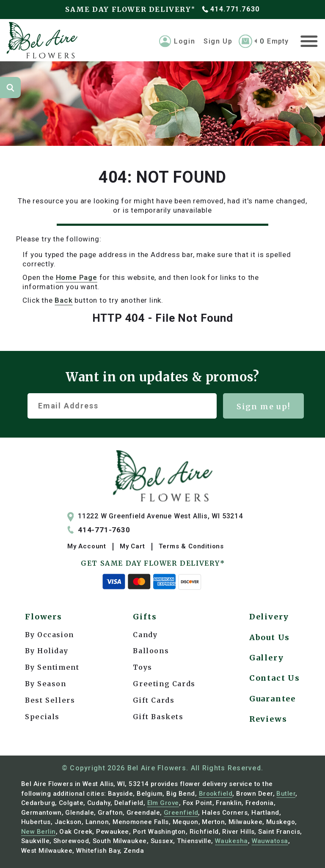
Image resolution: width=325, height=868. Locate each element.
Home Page (77, 277)
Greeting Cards (164, 684)
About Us (270, 637)
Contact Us (275, 678)
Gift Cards (154, 700)
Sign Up (218, 41)
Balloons (151, 651)
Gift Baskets (158, 717)
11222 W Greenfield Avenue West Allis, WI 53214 (155, 516)
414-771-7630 (99, 530)
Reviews (268, 719)
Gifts (145, 617)
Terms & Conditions (191, 546)
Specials (42, 717)
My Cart (132, 546)
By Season (45, 684)
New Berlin (39, 832)
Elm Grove (163, 803)
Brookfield (216, 794)
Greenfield (181, 813)
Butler (286, 794)
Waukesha (231, 841)
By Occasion (50, 635)
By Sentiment (52, 667)
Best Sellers (50, 700)
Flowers (44, 617)
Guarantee (273, 699)
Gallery (267, 658)
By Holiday (47, 651)
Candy (145, 635)
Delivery (269, 617)
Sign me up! (264, 407)
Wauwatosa (270, 841)
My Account (87, 546)
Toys (142, 667)
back (63, 300)
